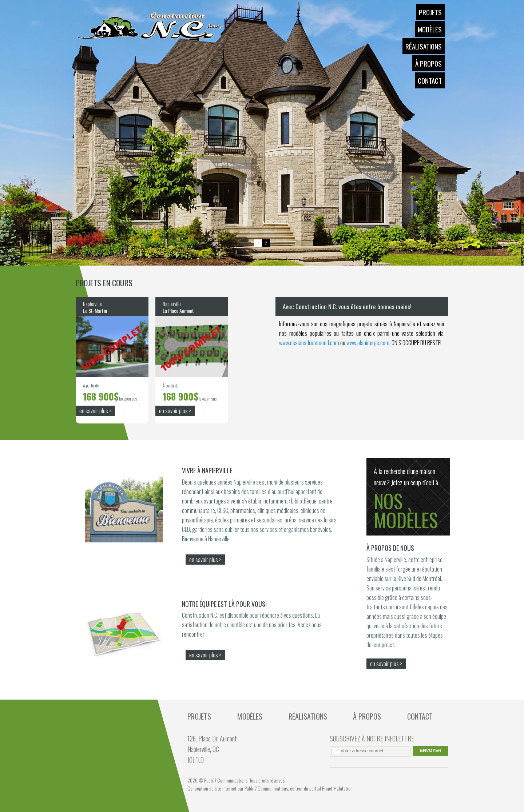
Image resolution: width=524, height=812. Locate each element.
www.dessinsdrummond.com (309, 343)
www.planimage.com (368, 343)
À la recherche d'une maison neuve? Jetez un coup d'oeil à (408, 500)
